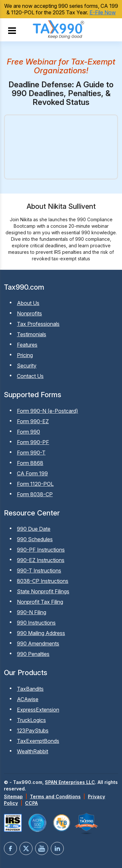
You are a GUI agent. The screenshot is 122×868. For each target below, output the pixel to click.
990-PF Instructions (41, 550)
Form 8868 (30, 463)
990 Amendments (38, 644)
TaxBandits (30, 689)
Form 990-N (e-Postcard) (47, 411)
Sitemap (13, 796)
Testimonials (32, 334)
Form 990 (28, 432)
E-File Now (103, 12)
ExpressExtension (38, 710)
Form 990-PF (33, 442)
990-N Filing (32, 612)
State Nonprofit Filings (43, 591)
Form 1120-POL (35, 484)
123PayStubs (33, 731)
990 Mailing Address (41, 633)
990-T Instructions (39, 571)
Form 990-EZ (33, 421)
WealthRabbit (33, 751)
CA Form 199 (32, 473)
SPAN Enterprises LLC (70, 782)
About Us (28, 303)
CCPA (31, 803)
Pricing (25, 355)
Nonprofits (29, 313)
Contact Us (30, 376)
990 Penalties (33, 654)
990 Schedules (35, 539)
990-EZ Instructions (41, 560)
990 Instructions (36, 623)
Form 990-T (31, 453)
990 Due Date (34, 529)
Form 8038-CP (35, 494)
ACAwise (28, 699)
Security (27, 366)
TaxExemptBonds (38, 741)
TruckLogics (31, 720)
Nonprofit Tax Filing (40, 602)
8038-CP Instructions (43, 581)
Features (27, 345)
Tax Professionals (38, 324)
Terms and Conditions (55, 796)
